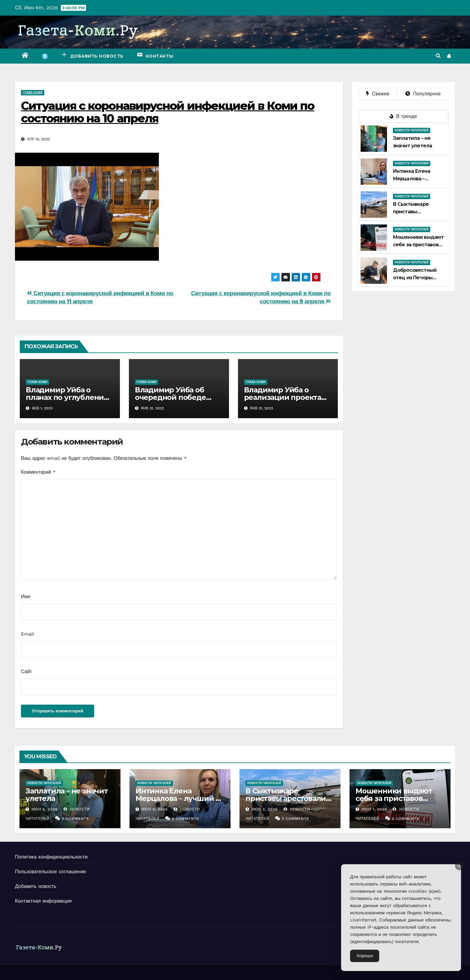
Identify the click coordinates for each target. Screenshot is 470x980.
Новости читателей (412, 130)
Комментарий (38, 472)
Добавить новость (36, 886)
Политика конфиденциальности (51, 857)
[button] (438, 56)
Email (28, 634)
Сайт (27, 671)
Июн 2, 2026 (265, 809)
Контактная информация (43, 901)
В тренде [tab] (403, 116)
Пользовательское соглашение (51, 872)
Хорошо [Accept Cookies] (365, 956)
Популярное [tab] (423, 94)
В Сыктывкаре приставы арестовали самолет (286, 798)
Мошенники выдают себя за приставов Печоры (418, 245)
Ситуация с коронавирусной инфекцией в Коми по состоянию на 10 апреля (168, 112)
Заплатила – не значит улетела (67, 795)
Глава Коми (33, 93)
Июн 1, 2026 (374, 809)
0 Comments (75, 819)
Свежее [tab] (378, 94)
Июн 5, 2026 (45, 809)
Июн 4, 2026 (155, 809)
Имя (26, 596)
